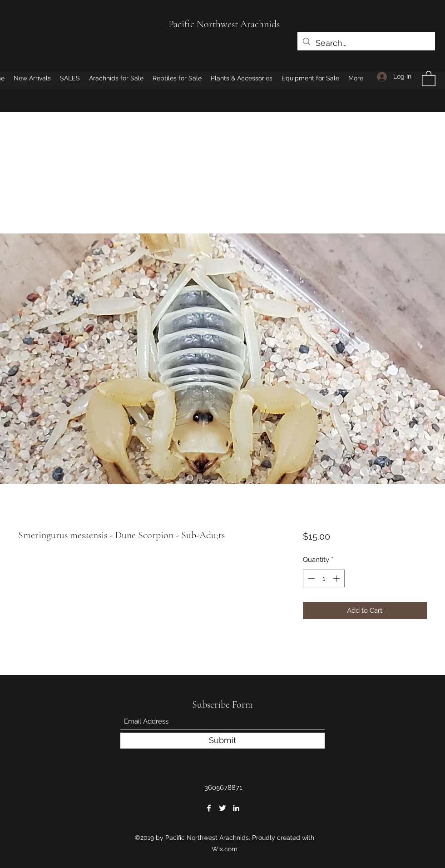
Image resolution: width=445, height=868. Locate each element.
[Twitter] (222, 808)
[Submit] (222, 741)
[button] (429, 78)
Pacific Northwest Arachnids (224, 24)
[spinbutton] (324, 578)
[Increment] (337, 578)
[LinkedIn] (236, 808)
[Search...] (366, 43)
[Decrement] (310, 578)
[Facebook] (209, 808)
